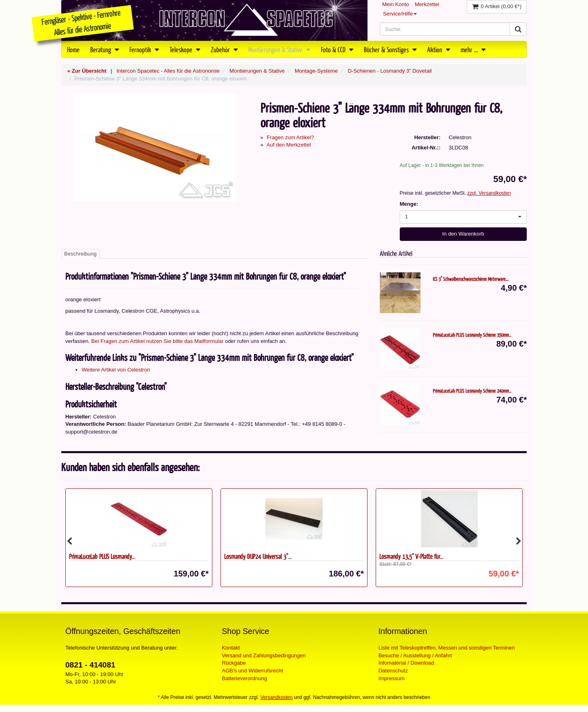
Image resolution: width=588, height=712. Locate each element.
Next (519, 541)
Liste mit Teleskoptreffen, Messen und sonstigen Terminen (447, 648)
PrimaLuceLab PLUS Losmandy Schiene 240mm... (472, 391)
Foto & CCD (337, 49)
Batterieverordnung (244, 678)
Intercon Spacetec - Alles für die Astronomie (168, 71)
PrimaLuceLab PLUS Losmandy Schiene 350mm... (472, 335)
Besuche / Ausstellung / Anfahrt (415, 655)
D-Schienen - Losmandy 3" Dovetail (390, 71)
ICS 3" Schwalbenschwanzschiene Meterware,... (471, 279)
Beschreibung (80, 254)
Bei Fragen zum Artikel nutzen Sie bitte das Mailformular (158, 341)
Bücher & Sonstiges (390, 49)
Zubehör (224, 49)
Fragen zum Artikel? (290, 137)
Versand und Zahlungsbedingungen (264, 655)
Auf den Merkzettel (289, 145)
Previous (69, 541)
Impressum (392, 678)
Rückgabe (234, 663)
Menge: (409, 204)
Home (73, 49)
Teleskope (185, 49)
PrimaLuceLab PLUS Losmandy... (102, 556)
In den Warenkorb (463, 234)
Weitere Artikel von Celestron (116, 370)
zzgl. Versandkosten (489, 193)
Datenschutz (393, 671)
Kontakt (231, 648)
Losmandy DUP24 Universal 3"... (258, 556)
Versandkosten (277, 697)
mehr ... (473, 49)
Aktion (439, 49)
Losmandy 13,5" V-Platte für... (411, 556)
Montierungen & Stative (279, 49)
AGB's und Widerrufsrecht (252, 671)
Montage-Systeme (316, 71)
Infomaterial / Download (406, 663)
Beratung (105, 49)
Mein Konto (396, 4)
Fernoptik (144, 49)
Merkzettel (427, 4)
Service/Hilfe (400, 14)
